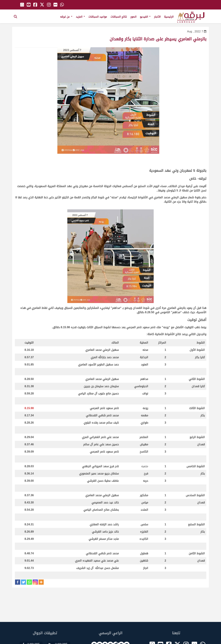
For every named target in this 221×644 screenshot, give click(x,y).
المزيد (80, 17)
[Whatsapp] (29, 582)
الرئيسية (169, 17)
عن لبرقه (66, 17)
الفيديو (145, 17)
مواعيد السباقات (98, 17)
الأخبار (157, 17)
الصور (133, 17)
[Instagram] (35, 582)
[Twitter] (23, 582)
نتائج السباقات (119, 17)
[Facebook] (18, 582)
